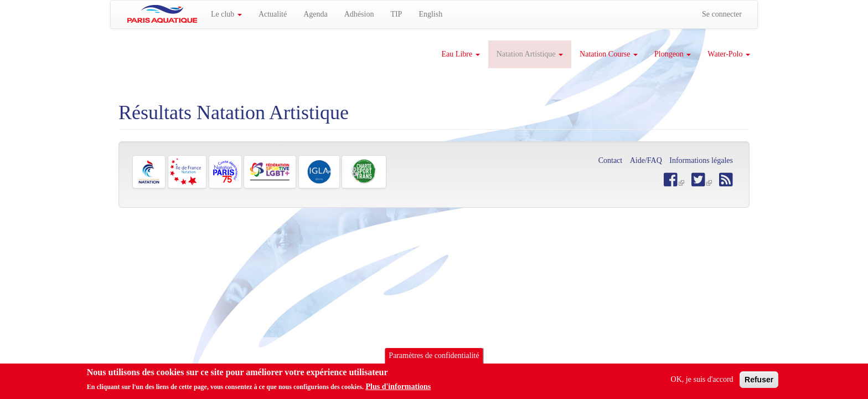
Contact (611, 160)
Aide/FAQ (646, 160)
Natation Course (609, 54)
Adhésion (359, 14)
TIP (396, 14)
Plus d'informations (398, 389)
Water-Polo (729, 54)
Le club (226, 14)
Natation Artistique (530, 54)
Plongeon (673, 54)
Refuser (759, 382)
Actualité (273, 14)
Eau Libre (461, 54)
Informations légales (701, 160)
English (430, 14)
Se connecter (722, 14)
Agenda (316, 14)
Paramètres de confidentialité (434, 358)
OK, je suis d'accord (702, 382)
